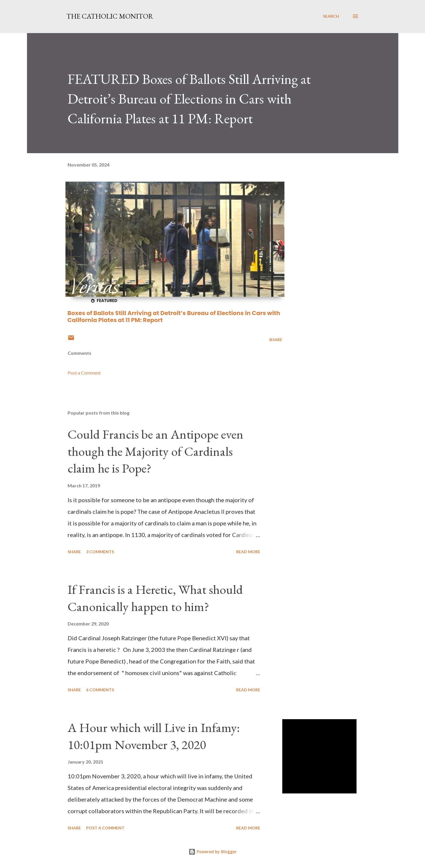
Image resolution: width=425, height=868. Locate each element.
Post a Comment (84, 373)
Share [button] (276, 340)
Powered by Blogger (213, 852)
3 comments (100, 552)
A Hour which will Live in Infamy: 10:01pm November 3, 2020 (154, 736)
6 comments (100, 690)
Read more (248, 552)
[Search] (331, 16)
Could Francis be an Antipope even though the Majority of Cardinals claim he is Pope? (155, 451)
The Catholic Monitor (110, 16)
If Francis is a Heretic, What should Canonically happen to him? (155, 598)
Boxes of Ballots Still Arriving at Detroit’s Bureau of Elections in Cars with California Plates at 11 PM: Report (174, 317)
